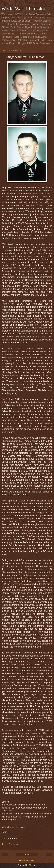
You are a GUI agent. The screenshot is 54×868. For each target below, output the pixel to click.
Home (27, 855)
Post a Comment (11, 844)
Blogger (32, 865)
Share (5, 832)
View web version (27, 860)
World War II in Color (23, 9)
